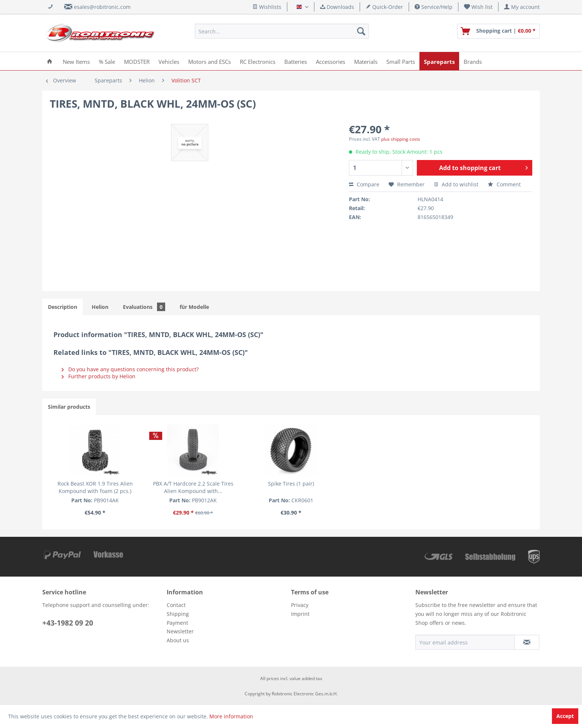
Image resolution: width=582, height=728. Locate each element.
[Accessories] (331, 61)
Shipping (178, 614)
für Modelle (194, 307)
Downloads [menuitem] (337, 7)
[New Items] (76, 61)
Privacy (300, 605)
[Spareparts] (439, 61)
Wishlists (267, 7)
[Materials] (366, 61)
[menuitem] (478, 7)
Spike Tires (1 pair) (291, 484)
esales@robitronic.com (102, 7)
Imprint (300, 614)
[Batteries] (296, 61)
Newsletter (180, 631)
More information (231, 716)
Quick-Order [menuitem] (384, 7)
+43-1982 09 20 (68, 623)
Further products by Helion (99, 376)
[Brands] (473, 61)
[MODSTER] (137, 61)
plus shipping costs (401, 139)
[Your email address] (465, 642)
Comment (504, 184)
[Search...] (282, 31)
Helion (100, 307)
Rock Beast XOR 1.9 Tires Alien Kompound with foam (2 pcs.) (95, 487)
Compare (364, 184)
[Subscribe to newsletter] (527, 642)
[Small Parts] (401, 61)
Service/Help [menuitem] (434, 7)
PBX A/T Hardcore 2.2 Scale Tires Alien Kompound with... (193, 487)
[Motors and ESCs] (210, 61)
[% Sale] (107, 61)
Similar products (69, 407)
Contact (176, 605)
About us (178, 640)
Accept (565, 716)
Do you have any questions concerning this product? (130, 369)
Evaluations (144, 307)
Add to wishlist (456, 184)
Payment (177, 623)
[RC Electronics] (258, 61)
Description (63, 307)
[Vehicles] (169, 61)
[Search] (361, 31)
